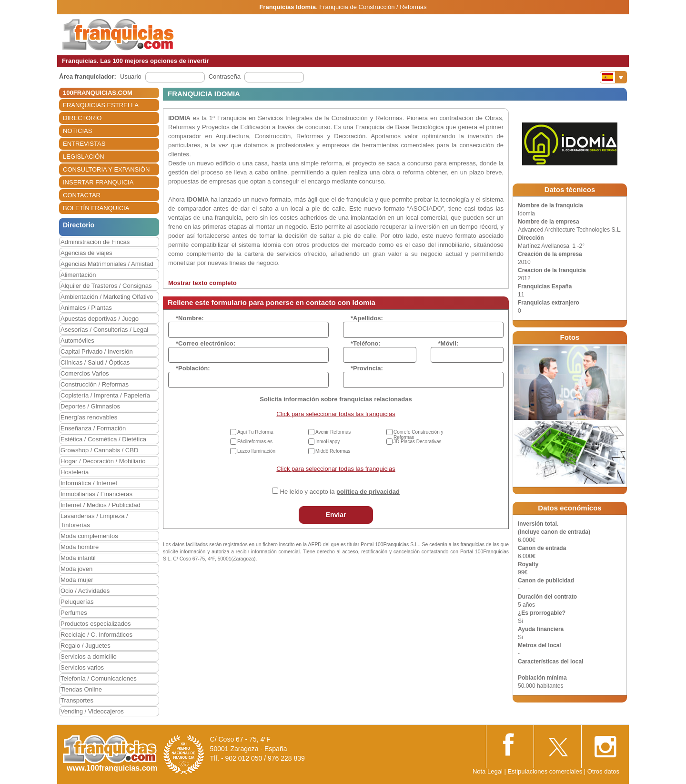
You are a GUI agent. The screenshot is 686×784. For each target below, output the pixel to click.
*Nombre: (190, 318)
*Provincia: (367, 368)
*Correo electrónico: (206, 343)
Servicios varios (82, 667)
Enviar (336, 515)
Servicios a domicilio (89, 657)
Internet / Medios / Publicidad (101, 505)
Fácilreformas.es (255, 442)
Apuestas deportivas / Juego (100, 319)
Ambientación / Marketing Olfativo (107, 297)
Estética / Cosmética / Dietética (103, 439)
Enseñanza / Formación (93, 428)
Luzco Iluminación (256, 451)
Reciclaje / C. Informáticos (96, 635)
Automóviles (77, 341)
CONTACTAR (82, 195)
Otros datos (603, 771)
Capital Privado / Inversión (97, 351)
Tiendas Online (81, 689)
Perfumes (74, 613)
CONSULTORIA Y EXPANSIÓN (106, 169)
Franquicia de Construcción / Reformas (373, 7)
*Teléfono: (366, 343)
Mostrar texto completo (202, 283)
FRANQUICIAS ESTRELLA (101, 105)
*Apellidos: (367, 318)
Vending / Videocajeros (92, 711)
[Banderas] (613, 77)
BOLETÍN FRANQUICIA (96, 208)
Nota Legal (488, 771)
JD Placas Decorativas (418, 442)
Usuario (131, 76)
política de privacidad (368, 492)
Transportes (77, 700)
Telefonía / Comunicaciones (99, 678)
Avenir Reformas (333, 432)
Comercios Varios (85, 373)
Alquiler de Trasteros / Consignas (106, 286)
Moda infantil (78, 558)
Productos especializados (96, 624)
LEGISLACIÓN (84, 157)
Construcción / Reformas (95, 384)
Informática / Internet (89, 483)
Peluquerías (77, 602)
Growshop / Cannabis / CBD (99, 450)
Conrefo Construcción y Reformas (419, 435)
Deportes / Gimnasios (90, 406)
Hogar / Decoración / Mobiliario (103, 461)
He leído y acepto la (340, 492)
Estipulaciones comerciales (545, 771)
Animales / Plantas (86, 308)
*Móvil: (449, 343)
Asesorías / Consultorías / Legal (104, 330)
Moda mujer (77, 580)
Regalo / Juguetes (86, 646)
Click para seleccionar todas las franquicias (336, 414)
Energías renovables (89, 417)
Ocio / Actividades (85, 591)
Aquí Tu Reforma (255, 432)
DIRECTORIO (82, 118)
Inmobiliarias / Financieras (96, 494)
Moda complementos (89, 536)
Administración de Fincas (95, 242)
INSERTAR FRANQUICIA (98, 182)
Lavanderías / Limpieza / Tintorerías (94, 520)
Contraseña (225, 76)
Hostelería (75, 472)
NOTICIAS (77, 131)
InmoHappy (328, 442)
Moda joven (76, 569)
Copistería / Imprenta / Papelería (105, 395)
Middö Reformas (333, 451)
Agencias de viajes (86, 253)
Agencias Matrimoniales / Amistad (107, 264)
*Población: (193, 368)
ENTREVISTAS (84, 144)
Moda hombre (80, 547)
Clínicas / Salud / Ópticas (95, 362)
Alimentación (78, 275)
